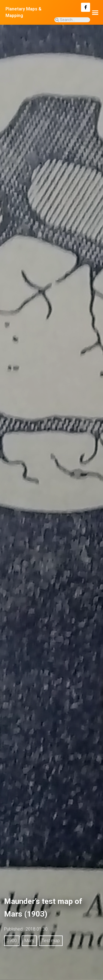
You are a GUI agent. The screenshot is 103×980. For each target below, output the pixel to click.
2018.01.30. (37, 929)
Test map (51, 941)
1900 (12, 941)
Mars (29, 941)
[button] (95, 12)
